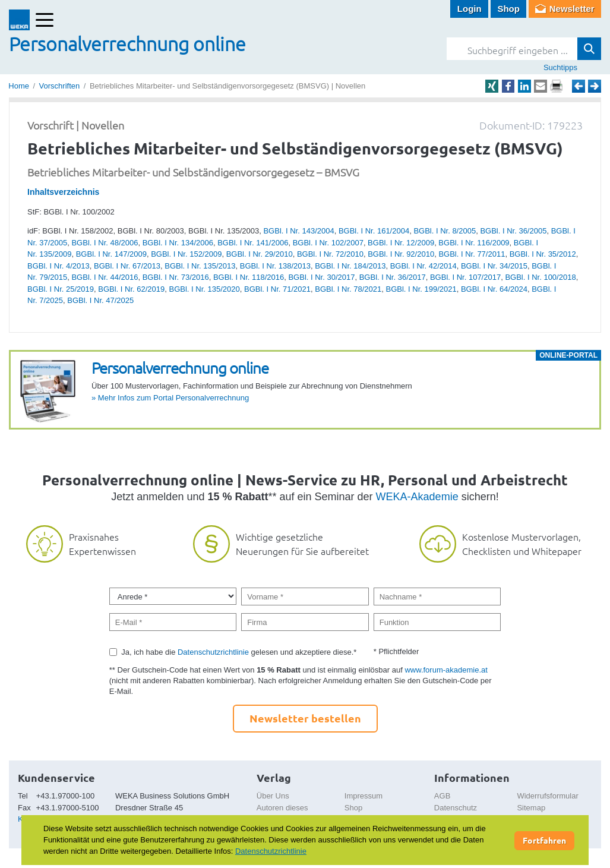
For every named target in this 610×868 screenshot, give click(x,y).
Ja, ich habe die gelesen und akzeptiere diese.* (239, 652)
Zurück (579, 86)
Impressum (364, 796)
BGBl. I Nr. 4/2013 (59, 266)
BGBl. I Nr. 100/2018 (540, 277)
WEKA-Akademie (417, 497)
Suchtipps (560, 67)
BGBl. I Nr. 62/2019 (131, 289)
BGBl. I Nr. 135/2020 (205, 289)
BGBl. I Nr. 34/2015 (494, 266)
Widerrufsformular (547, 796)
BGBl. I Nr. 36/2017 (393, 277)
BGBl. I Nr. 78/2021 (348, 289)
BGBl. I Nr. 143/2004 (298, 231)
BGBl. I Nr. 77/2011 (472, 254)
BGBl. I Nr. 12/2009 (401, 243)
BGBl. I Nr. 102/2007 (328, 243)
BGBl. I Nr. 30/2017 (321, 277)
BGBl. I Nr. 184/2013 (350, 266)
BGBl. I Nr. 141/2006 (253, 243)
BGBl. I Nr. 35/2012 (543, 254)
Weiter (595, 86)
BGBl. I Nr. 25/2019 (61, 289)
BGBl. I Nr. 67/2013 (127, 266)
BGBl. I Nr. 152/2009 (186, 254)
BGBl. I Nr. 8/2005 (445, 231)
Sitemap (531, 808)
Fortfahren (544, 840)
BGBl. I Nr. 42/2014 (423, 266)
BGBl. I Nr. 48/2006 (105, 243)
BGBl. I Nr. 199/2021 (421, 289)
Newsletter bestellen (305, 718)
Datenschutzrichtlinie (213, 652)
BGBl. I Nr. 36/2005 (513, 231)
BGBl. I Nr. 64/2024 (494, 289)
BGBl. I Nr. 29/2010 (260, 254)
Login (470, 9)
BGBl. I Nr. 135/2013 (200, 266)
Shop (508, 9)
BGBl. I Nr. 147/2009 (111, 254)
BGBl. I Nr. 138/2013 (275, 266)
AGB (442, 796)
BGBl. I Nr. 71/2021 (277, 289)
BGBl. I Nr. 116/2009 (474, 243)
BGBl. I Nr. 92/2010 (401, 254)
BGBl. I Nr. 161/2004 (374, 231)
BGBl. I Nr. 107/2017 (465, 277)
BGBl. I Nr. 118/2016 (249, 277)
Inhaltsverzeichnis (63, 192)
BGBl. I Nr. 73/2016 (176, 277)
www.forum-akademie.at (446, 670)
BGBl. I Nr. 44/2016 (105, 277)
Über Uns (273, 796)
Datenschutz (456, 808)
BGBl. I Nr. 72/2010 (330, 254)
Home (19, 86)
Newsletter (572, 9)
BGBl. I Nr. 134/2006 (178, 243)
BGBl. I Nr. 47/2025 (100, 300)
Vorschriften (60, 86)
